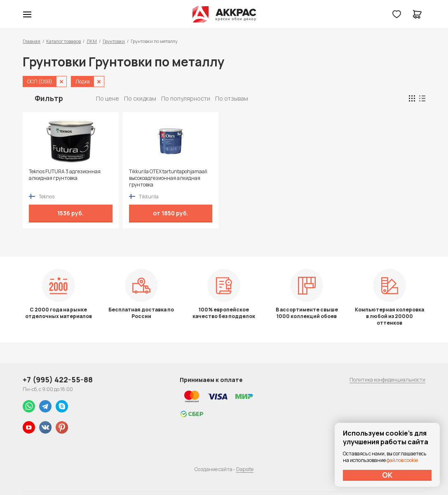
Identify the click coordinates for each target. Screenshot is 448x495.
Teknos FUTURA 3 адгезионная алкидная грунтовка (65, 175)
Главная (32, 41)
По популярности (186, 98)
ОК (387, 475)
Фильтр (49, 98)
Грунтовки (114, 41)
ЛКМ (92, 41)
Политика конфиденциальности (387, 380)
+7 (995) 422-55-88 (58, 379)
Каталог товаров (63, 41)
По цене (108, 98)
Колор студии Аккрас (224, 14)
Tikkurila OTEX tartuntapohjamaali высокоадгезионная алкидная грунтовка (168, 178)
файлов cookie (402, 460)
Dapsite (245, 469)
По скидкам (140, 98)
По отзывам (232, 98)
